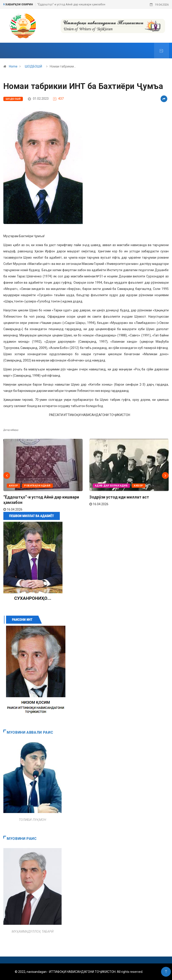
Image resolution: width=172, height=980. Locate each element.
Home (13, 66)
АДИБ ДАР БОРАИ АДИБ (111, 486)
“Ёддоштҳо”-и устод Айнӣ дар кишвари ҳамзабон (71, 4)
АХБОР (13, 486)
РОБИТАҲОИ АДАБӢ (37, 486)
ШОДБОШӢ (33, 66)
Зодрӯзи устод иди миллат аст (119, 497)
